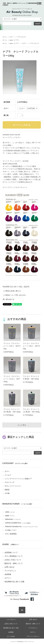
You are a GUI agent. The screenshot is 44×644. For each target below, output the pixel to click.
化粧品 (7, 490)
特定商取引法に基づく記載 (14, 582)
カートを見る (11, 636)
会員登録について (11, 552)
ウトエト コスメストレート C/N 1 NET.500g (31, 346)
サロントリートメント (13, 486)
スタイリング (10, 482)
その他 (7, 493)
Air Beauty (20, 642)
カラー (11, 37)
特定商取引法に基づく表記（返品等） (17, 287)
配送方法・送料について (14, 563)
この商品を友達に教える (12, 291)
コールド (8, 475)
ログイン (8, 578)
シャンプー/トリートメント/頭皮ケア (18, 479)
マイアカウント (10, 571)
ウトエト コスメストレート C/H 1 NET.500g (12, 346)
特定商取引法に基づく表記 (11, 628)
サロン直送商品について (14, 556)
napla (15, 40)
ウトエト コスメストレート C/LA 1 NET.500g (12, 379)
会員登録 (8, 574)
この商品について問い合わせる (14, 295)
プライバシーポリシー (33, 636)
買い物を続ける (8, 299)
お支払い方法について (13, 560)
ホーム (5, 37)
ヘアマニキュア (21, 37)
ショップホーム (11, 619)
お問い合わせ (10, 567)
